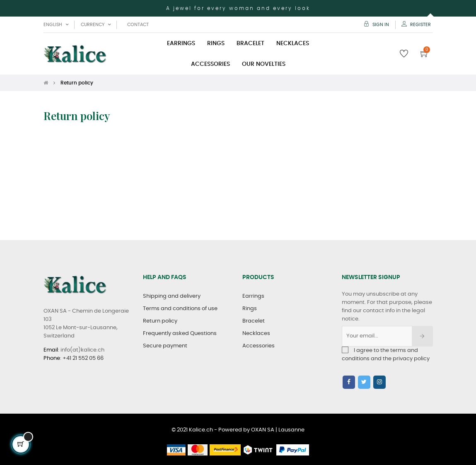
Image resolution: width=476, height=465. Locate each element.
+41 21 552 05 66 (83, 358)
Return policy (160, 321)
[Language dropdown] (56, 25)
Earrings (253, 296)
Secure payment (165, 346)
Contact (138, 25)
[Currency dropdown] (96, 25)
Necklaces (256, 334)
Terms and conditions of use (180, 309)
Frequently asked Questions (180, 334)
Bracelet (254, 321)
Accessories (259, 346)
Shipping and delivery (172, 296)
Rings (250, 309)
